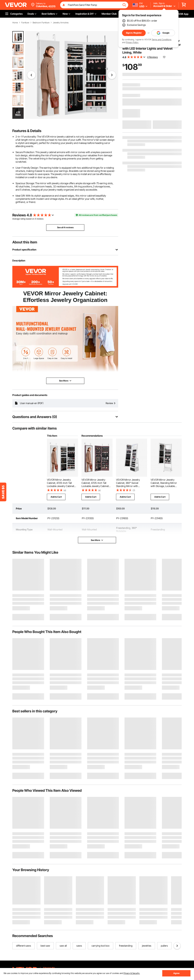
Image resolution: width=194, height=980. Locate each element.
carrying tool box (101, 946)
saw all (63, 946)
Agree (176, 973)
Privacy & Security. (132, 973)
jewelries (147, 946)
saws (79, 946)
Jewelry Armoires (61, 23)
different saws (24, 946)
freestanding (126, 946)
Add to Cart (56, 497)
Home (15, 23)
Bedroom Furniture (41, 23)
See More (97, 540)
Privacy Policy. (132, 42)
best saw (45, 946)
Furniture (25, 23)
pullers (164, 946)
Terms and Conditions (162, 40)
